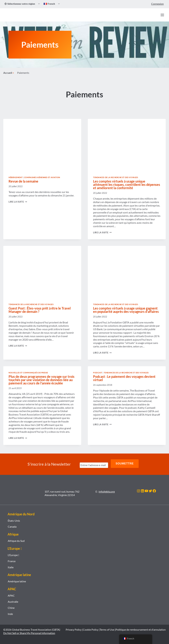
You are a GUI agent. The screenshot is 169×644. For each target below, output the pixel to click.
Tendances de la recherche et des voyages (116, 180)
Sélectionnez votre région (20, 4)
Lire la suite (18, 205)
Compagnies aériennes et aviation (42, 180)
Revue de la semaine (23, 184)
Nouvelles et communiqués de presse (28, 375)
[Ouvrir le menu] (162, 15)
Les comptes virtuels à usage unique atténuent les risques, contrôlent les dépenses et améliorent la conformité (127, 187)
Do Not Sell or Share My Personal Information (29, 633)
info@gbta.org (107, 491)
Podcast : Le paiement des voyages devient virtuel (124, 381)
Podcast (98, 375)
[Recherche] (155, 15)
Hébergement (16, 180)
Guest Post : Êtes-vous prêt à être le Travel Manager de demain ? (40, 313)
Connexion (157, 4)
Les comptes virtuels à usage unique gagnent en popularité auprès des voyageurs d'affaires (126, 313)
